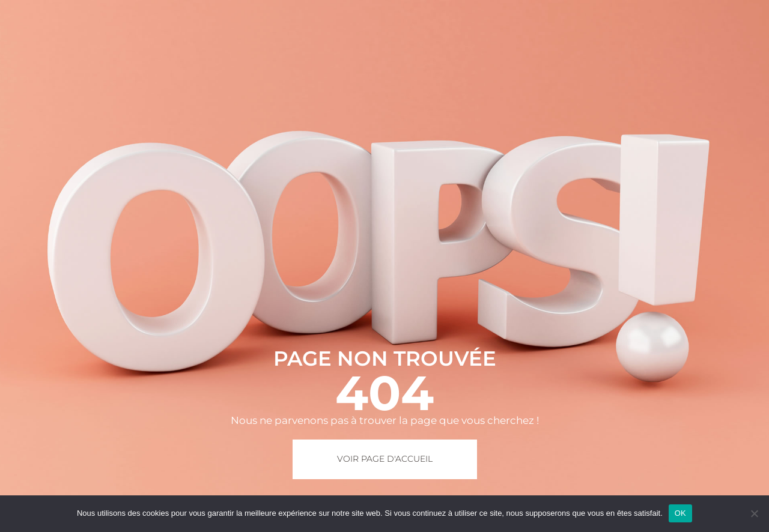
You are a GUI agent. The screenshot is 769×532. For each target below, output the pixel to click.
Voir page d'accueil (385, 459)
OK (680, 513)
